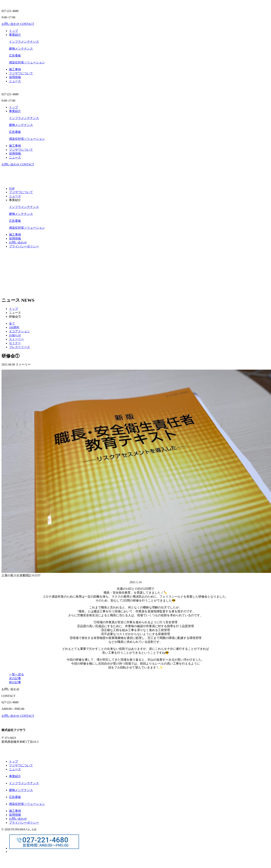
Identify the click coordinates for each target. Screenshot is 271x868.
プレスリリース (19, 347)
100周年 (14, 327)
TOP (12, 189)
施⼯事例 (15, 69)
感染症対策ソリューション (27, 62)
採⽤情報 (15, 77)
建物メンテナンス (21, 49)
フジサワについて (21, 73)
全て (12, 323)
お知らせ (15, 335)
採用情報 (15, 239)
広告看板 (15, 55)
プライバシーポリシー (24, 246)
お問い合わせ (18, 242)
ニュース (15, 81)
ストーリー (16, 339)
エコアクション (19, 331)
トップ (13, 31)
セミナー (15, 343)
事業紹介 (15, 35)
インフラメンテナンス (24, 42)
